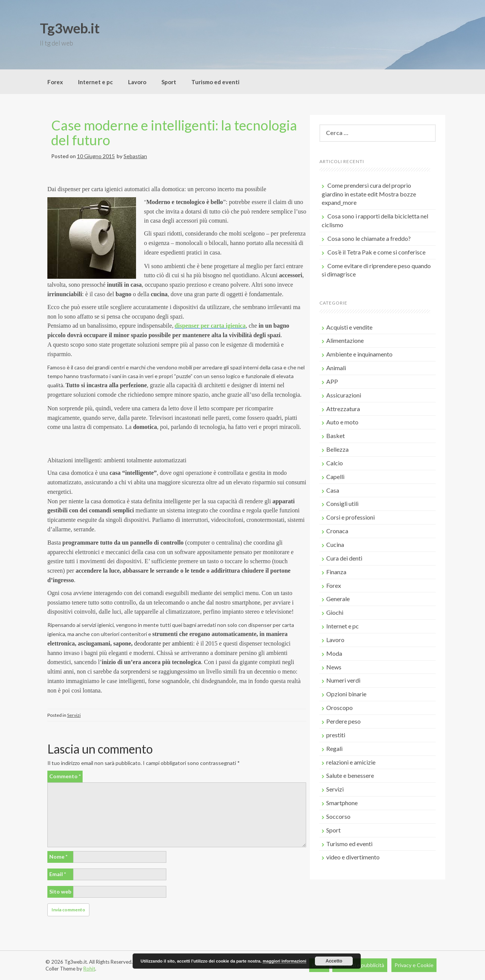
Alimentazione (345, 340)
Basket (336, 436)
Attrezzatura (343, 409)
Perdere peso (343, 721)
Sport (169, 82)
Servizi (74, 715)
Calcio (335, 463)
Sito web (60, 891)
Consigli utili (342, 503)
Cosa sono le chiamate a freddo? (369, 238)
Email (58, 874)
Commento (65, 776)
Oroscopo (339, 708)
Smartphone (342, 803)
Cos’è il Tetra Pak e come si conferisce (376, 252)
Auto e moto (342, 422)
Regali (334, 748)
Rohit (89, 969)
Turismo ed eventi (215, 82)
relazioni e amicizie (351, 762)
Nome (58, 857)
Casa (333, 490)
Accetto (334, 961)
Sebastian (135, 156)
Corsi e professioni (350, 517)
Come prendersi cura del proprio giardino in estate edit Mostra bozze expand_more (369, 194)
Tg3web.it (70, 28)
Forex (55, 82)
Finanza (336, 572)
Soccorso (338, 816)
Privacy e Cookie (414, 965)
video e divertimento (353, 857)
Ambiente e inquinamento (359, 354)
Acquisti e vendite (349, 327)
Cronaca (337, 531)
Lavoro (137, 82)
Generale (338, 599)
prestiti (336, 735)
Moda (334, 653)
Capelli (335, 477)
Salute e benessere (350, 775)
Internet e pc (95, 82)
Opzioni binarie (346, 694)
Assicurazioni (344, 395)
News (334, 667)
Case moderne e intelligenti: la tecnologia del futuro (174, 133)
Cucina (335, 544)
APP (332, 381)
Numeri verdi (343, 680)
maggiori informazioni (284, 961)
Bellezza (337, 449)
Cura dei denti (344, 558)
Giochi (335, 612)
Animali (336, 368)
